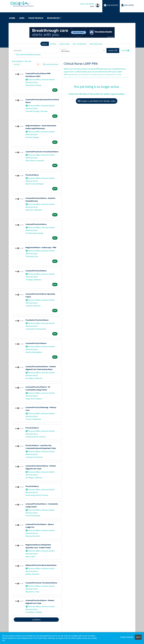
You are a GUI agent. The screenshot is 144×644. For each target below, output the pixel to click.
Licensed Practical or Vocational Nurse (42, 152)
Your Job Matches (80, 44)
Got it (138, 637)
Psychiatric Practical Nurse (37, 320)
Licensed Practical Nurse (36, 224)
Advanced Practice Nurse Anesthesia (41, 565)
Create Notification (51, 64)
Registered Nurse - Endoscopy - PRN (41, 247)
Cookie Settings (127, 637)
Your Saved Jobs (96, 44)
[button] (125, 50)
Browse (53, 44)
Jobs (22, 18)
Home (12, 18)
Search (45, 44)
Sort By (16, 64)
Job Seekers (111, 5)
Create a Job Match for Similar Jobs (97, 101)
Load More (36, 620)
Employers (128, 5)
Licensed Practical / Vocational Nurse (41, 583)
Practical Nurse (32, 175)
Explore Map (64, 44)
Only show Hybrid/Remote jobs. (28, 54)
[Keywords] (36, 50)
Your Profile (36, 18)
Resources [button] (53, 18)
